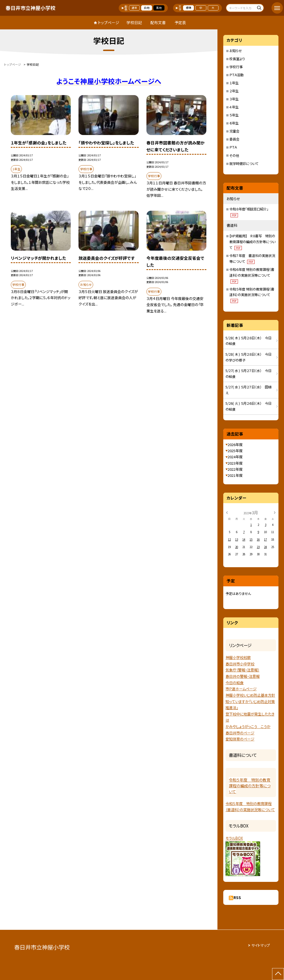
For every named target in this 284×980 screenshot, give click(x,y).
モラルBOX (234, 838)
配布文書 (158, 22)
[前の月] (227, 512)
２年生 (234, 91)
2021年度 (235, 475)
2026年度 (235, 445)
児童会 (234, 131)
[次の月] (275, 512)
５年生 (234, 115)
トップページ (109, 22)
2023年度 (235, 463)
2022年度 (235, 469)
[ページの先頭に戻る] (278, 974)
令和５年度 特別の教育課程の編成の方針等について (250, 786)
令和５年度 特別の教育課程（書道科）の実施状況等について (252, 295)
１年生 (234, 83)
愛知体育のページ (240, 739)
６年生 (234, 123)
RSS (237, 898)
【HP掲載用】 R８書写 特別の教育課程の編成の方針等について (252, 242)
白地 (147, 8)
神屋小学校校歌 (238, 657)
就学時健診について (244, 164)
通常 (134, 8)
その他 (234, 156)
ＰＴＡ (233, 147)
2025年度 (235, 451)
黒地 (159, 8)
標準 (189, 8)
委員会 (234, 139)
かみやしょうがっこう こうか (248, 726)
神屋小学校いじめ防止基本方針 (250, 695)
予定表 (180, 22)
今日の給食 (234, 683)
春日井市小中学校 (240, 664)
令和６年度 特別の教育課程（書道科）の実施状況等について (252, 275)
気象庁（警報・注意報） (242, 670)
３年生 (234, 99)
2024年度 (235, 457)
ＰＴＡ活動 (236, 75)
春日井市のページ (240, 733)
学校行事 (236, 67)
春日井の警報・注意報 (243, 676)
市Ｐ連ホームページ (241, 689)
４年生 (234, 107)
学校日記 (134, 22)
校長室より (237, 59)
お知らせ (236, 51)
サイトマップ (261, 945)
